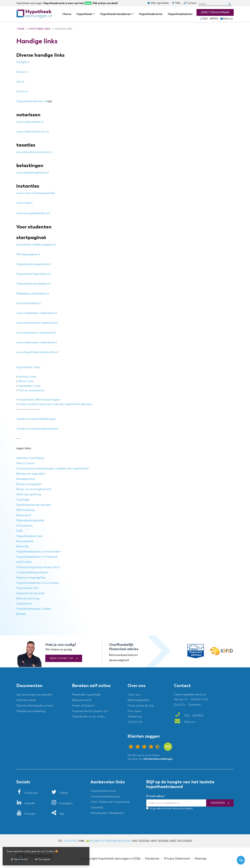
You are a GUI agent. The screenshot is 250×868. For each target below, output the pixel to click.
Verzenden (218, 803)
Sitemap (201, 859)
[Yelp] (58, 814)
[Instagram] (62, 803)
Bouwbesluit (25, 541)
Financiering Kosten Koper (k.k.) (38, 567)
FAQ (178, 3)
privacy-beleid (184, 808)
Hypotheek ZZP (27, 588)
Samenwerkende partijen (34, 505)
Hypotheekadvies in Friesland (37, 557)
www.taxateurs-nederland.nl (36, 333)
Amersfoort (24, 526)
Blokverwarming (28, 598)
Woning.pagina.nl (28, 254)
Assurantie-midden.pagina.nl (36, 245)
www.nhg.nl (24, 203)
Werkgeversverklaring (31, 711)
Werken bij (135, 716)
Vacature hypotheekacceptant (37, 429)
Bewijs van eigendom (31, 474)
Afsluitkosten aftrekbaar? (107, 813)
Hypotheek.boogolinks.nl (34, 264)
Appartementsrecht (30, 593)
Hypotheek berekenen (117, 14)
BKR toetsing (25, 510)
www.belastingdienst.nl (32, 173)
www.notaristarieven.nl (32, 132)
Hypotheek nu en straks (88, 716)
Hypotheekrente (151, 14)
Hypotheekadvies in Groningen (38, 583)
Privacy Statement (177, 859)
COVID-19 (135, 722)
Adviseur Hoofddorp (30, 458)
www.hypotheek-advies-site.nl (37, 352)
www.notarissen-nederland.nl (37, 342)
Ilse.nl (20, 82)
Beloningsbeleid (138, 700)
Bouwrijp (22, 546)
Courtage (23, 500)
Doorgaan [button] (42, 859)
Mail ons (226, 19)
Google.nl (23, 62)
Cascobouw (24, 603)
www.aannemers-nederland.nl (37, 323)
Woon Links (26, 381)
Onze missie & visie (141, 706)
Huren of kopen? (83, 706)
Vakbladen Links (29, 386)
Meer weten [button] (19, 859)
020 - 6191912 (209, 19)
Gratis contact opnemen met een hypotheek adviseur (55, 404)
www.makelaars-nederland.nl (37, 313)
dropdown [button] (95, 14)
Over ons (134, 695)
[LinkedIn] (26, 803)
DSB (19, 531)
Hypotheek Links (28, 367)
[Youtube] (26, 814)
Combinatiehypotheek (32, 572)
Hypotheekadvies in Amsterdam (39, 552)
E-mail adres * (156, 796)
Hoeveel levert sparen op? (90, 711)
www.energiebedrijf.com (33, 213)
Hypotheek (86, 14)
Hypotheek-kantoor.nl (32, 101)
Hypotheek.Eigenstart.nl (33, 274)
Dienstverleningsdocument (35, 706)
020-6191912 (70, 841)
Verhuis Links (27, 377)
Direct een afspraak (215, 12)
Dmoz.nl (22, 72)
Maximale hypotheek (86, 695)
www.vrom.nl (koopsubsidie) (36, 193)
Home (67, 14)
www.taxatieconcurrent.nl (34, 152)
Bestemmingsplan (29, 484)
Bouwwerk (24, 515)
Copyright (90, 859)
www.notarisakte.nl (30, 122)
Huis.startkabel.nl (28, 303)
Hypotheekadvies (180, 14)
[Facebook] (27, 793)
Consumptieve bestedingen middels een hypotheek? (53, 468)
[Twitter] (60, 793)
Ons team (135, 711)
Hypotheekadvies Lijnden (34, 609)
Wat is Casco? (26, 463)
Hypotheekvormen (30, 536)
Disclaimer (152, 859)
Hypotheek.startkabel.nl (33, 284)
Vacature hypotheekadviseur (36, 419)
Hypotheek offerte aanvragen (39, 400)
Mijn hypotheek (160, 3)
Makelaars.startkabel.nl (33, 294)
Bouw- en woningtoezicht (34, 489)
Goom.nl (22, 91)
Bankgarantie (26, 479)
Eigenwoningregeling (31, 578)
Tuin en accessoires (31, 390)
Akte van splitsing (29, 494)
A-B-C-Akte (24, 562)
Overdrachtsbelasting (105, 796)
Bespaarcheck (82, 700)
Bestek (21, 614)
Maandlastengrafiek (30, 520)
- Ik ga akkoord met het (162, 808)
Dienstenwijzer (26, 700)
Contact (192, 3)
